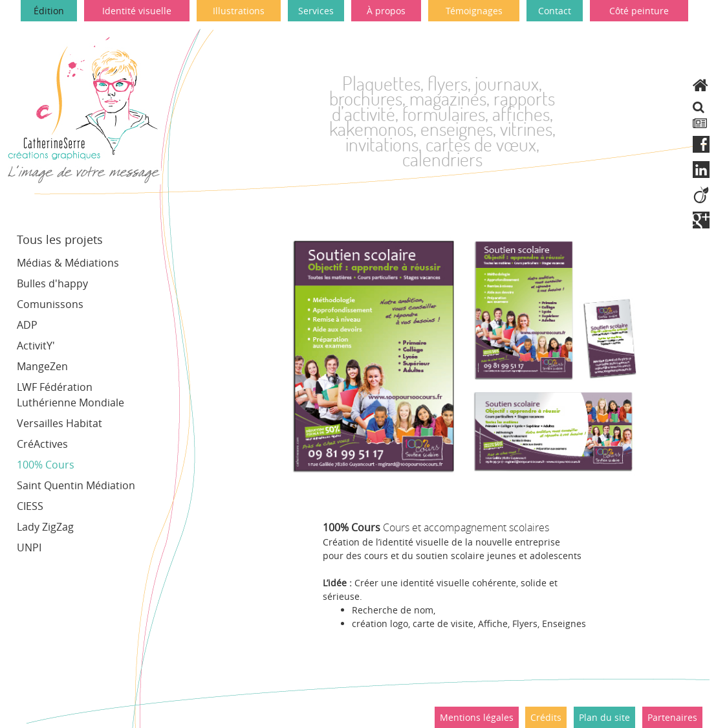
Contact (555, 11)
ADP (27, 325)
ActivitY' (36, 346)
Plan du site (604, 717)
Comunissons (50, 304)
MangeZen (42, 366)
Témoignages (474, 11)
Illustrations (239, 11)
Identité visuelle (137, 11)
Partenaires (672, 717)
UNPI (29, 547)
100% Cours (46, 465)
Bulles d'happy (52, 283)
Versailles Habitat (60, 423)
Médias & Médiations (68, 263)
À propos (386, 11)
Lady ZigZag (45, 527)
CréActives (42, 444)
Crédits (546, 717)
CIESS (30, 506)
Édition (49, 11)
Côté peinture (639, 11)
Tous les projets (60, 239)
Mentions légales (477, 717)
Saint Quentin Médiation (76, 485)
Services (316, 11)
